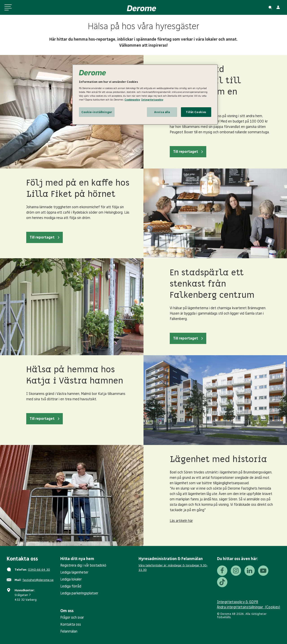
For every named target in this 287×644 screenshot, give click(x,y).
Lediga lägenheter (74, 572)
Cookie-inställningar (97, 112)
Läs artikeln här (181, 521)
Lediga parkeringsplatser (79, 593)
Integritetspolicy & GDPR (238, 602)
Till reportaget (186, 152)
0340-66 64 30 (39, 570)
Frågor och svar (72, 617)
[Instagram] (236, 571)
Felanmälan (69, 631)
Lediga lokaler (71, 579)
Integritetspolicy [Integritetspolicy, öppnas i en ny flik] (152, 100)
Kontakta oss (71, 624)
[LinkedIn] (250, 571)
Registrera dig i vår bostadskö (83, 565)
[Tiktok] (222, 582)
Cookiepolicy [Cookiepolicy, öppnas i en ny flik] (132, 100)
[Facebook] (222, 571)
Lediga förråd (71, 586)
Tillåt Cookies (196, 112)
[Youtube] (263, 571)
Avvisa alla (162, 112)
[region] (145, 95)
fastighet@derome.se (38, 580)
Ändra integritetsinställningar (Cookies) (249, 607)
